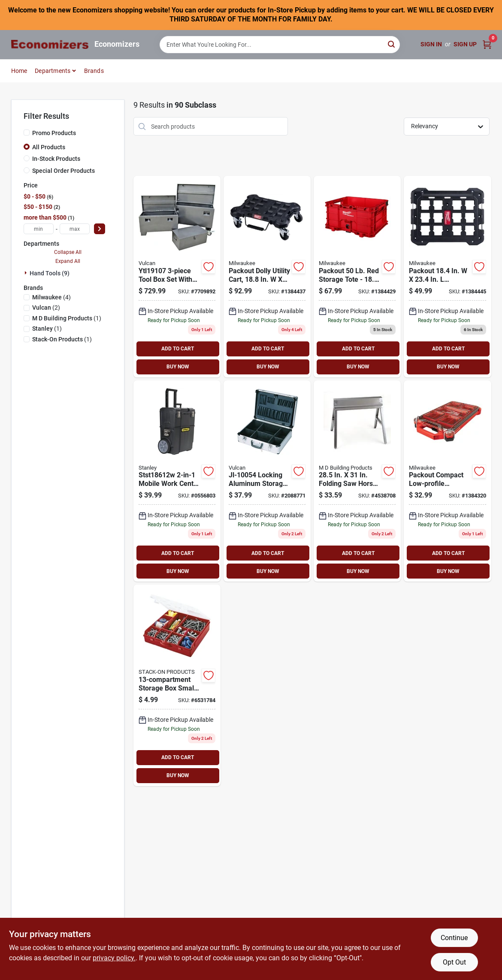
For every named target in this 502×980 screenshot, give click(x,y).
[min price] (39, 229)
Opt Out (454, 962)
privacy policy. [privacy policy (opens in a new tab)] (114, 958)
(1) (67, 318)
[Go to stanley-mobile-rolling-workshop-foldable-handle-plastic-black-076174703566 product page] (177, 481)
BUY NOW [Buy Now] (178, 367)
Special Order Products (64, 171)
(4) (51, 297)
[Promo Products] (27, 133)
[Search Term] (280, 45)
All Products (49, 147)
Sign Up (465, 44)
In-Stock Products (56, 159)
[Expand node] (27, 273)
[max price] (75, 229)
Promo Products (54, 133)
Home (19, 71)
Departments (53, 71)
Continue (454, 938)
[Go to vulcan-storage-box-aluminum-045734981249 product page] (267, 481)
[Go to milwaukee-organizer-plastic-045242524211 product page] (447, 481)
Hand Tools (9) (50, 273)
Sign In (431, 44)
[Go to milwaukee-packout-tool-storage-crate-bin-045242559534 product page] (357, 277)
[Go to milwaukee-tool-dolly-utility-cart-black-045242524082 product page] (267, 277)
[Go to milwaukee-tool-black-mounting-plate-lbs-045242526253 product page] (447, 277)
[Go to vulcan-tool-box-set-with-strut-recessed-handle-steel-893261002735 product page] (177, 277)
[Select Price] (100, 229)
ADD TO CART (178, 349)
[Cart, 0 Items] (487, 44)
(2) (46, 308)
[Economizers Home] (50, 44)
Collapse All (68, 252)
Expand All (68, 261)
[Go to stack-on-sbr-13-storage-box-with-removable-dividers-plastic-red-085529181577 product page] (177, 685)
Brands (94, 71)
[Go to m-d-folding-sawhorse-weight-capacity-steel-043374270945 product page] (357, 481)
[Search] (392, 44)
